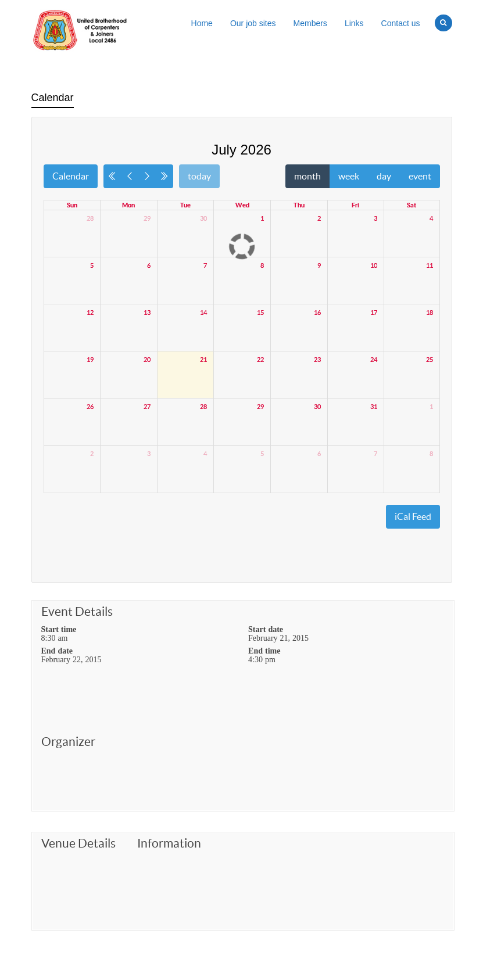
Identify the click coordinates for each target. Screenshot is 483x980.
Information (169, 843)
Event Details (77, 612)
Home (202, 23)
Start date (266, 629)
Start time (59, 629)
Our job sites (253, 23)
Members (310, 23)
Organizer (68, 742)
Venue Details (78, 843)
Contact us (401, 23)
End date (57, 651)
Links (354, 23)
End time (264, 651)
